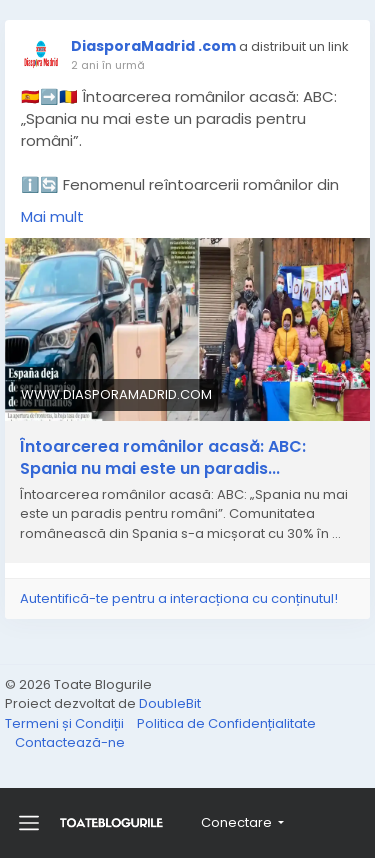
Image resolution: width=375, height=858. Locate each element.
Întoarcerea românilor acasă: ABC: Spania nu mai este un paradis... (163, 458)
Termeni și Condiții (66, 723)
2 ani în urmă (108, 65)
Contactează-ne (70, 742)
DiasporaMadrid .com (153, 46)
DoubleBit (170, 703)
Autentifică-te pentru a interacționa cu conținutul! (179, 598)
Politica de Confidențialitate (226, 723)
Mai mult (52, 216)
